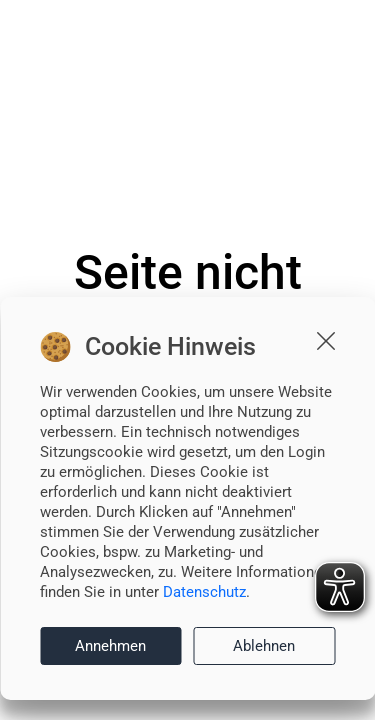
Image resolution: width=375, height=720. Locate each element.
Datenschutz (204, 592)
